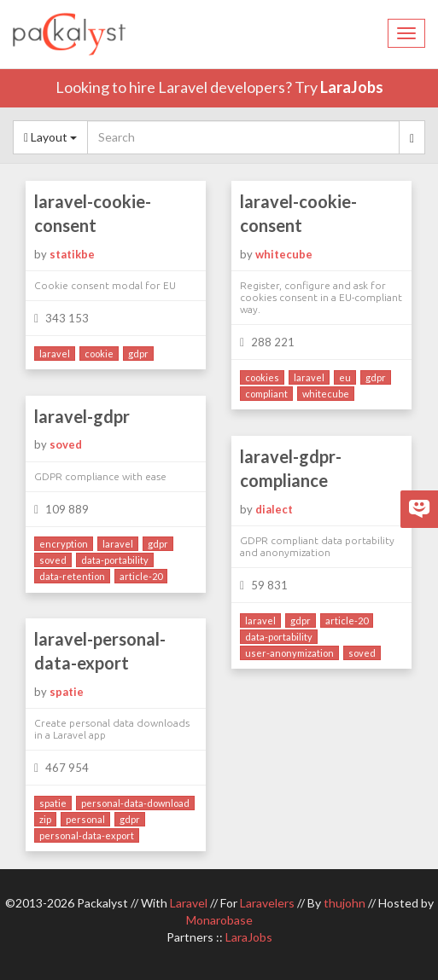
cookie (99, 354)
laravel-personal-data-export (100, 651)
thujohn (345, 903)
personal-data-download (135, 803)
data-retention (72, 576)
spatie (67, 692)
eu (345, 377)
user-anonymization (289, 653)
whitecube (284, 254)
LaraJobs (352, 87)
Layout (50, 137)
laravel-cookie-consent (93, 214)
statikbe (72, 254)
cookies (262, 377)
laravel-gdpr (82, 416)
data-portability (115, 560)
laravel (55, 354)
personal (85, 819)
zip (45, 819)
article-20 (141, 576)
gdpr (138, 354)
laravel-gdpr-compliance (291, 469)
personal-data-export (87, 835)
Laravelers (267, 903)
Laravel (189, 903)
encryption (64, 544)
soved (66, 444)
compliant (266, 394)
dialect (274, 509)
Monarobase (219, 920)
